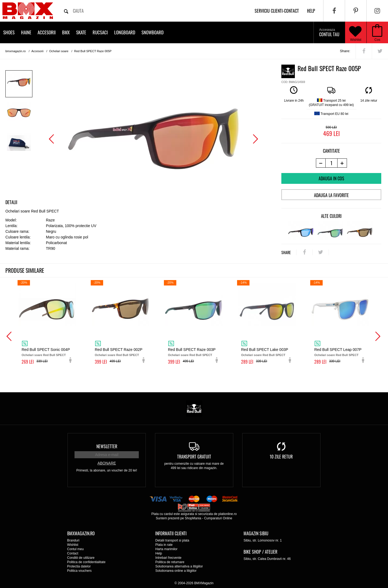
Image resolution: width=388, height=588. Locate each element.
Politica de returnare (170, 562)
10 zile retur (281, 457)
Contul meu (75, 549)
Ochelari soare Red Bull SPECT (44, 355)
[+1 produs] (342, 163)
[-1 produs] (321, 163)
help (311, 11)
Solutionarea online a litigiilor (176, 571)
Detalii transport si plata (172, 540)
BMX (66, 32)
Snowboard (153, 32)
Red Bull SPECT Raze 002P (119, 350)
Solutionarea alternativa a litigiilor (179, 566)
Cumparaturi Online (218, 518)
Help (159, 553)
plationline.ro (228, 514)
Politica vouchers (80, 571)
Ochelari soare (59, 51)
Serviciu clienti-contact (277, 11)
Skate (81, 32)
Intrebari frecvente (168, 558)
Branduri (73, 540)
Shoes (9, 32)
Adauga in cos (331, 178)
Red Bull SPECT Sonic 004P (46, 350)
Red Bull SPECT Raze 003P (192, 350)
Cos (377, 40)
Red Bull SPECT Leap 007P (338, 350)
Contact (73, 553)
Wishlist (355, 32)
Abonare (107, 463)
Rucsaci (100, 32)
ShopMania (193, 518)
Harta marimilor (166, 549)
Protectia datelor (79, 566)
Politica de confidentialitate (86, 562)
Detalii (11, 202)
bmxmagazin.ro (16, 51)
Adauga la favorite (331, 195)
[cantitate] (331, 163)
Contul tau (329, 33)
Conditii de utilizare (81, 558)
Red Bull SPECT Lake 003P (265, 350)
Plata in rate (164, 545)
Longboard (125, 32)
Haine (26, 32)
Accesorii (47, 32)
